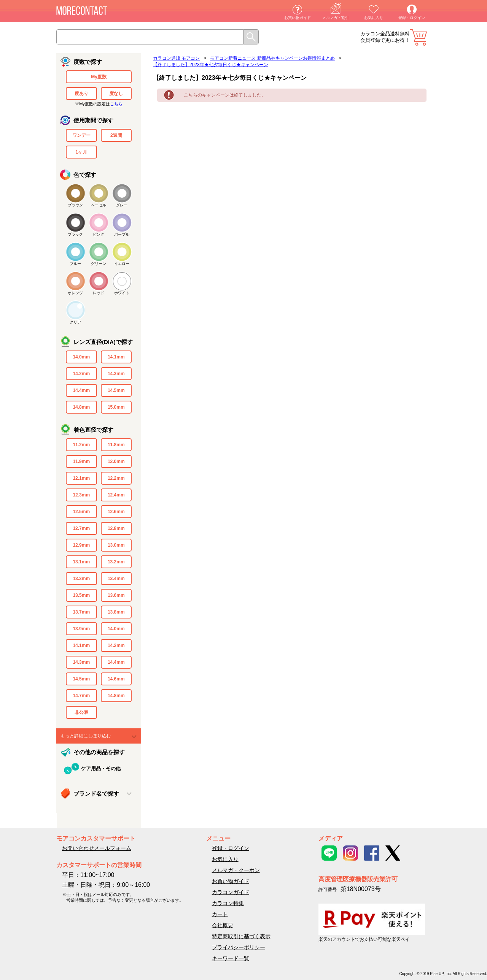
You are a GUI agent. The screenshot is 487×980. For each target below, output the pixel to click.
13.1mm (81, 562)
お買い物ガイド (298, 18)
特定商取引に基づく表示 (241, 936)
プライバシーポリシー (239, 947)
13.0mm (116, 545)
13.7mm (81, 612)
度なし (116, 94)
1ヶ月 (81, 152)
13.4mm (116, 579)
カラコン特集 (228, 903)
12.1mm (81, 478)
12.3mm (81, 495)
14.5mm (116, 390)
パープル (122, 234)
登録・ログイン (412, 18)
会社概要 (223, 925)
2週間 (116, 135)
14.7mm (81, 696)
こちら (116, 104)
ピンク (99, 234)
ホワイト (122, 293)
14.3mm (116, 374)
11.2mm (81, 445)
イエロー (122, 264)
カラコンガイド (231, 892)
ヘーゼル (99, 205)
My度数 (99, 77)
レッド (99, 293)
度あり (81, 94)
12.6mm (116, 512)
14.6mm (116, 679)
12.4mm (116, 495)
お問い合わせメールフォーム (97, 848)
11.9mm (81, 461)
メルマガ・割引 (336, 18)
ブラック (75, 234)
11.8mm (116, 445)
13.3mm (81, 579)
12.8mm (116, 528)
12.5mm (81, 512)
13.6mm (116, 595)
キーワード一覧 (231, 958)
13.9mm (81, 629)
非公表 (81, 712)
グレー (122, 205)
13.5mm (81, 595)
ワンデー (81, 135)
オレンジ (75, 293)
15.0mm (116, 407)
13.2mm (116, 562)
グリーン (99, 264)
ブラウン (75, 205)
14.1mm (116, 357)
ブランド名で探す (96, 794)
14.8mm (81, 407)
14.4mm (81, 390)
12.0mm (116, 461)
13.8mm (116, 612)
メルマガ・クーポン (236, 870)
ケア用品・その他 (101, 768)
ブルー (75, 264)
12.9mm (81, 545)
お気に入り (374, 18)
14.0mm (81, 357)
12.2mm (116, 478)
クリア (75, 322)
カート (418, 37)
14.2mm (81, 374)
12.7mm (81, 528)
